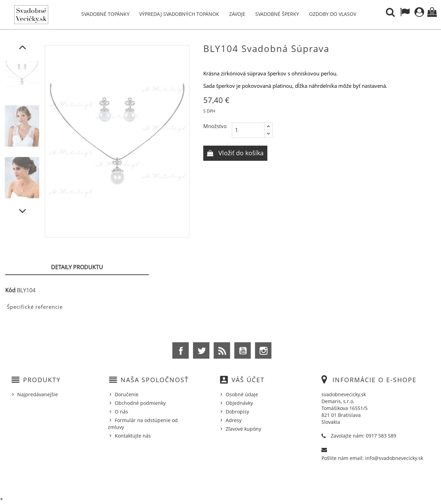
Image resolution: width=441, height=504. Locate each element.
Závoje (237, 14)
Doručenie (127, 394)
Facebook (181, 350)
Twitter (201, 350)
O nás (121, 412)
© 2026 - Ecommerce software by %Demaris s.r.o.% (221, 481)
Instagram (263, 350)
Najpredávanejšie (38, 394)
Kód (10, 290)
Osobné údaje (242, 394)
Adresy (234, 420)
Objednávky (239, 403)
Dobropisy (237, 412)
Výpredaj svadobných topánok (179, 14)
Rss (222, 350)
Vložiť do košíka (240, 153)
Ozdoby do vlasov (333, 14)
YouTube (243, 350)
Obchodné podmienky (140, 403)
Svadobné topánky (105, 14)
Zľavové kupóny (243, 429)
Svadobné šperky (277, 14)
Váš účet (248, 380)
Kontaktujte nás (133, 436)
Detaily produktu (77, 267)
